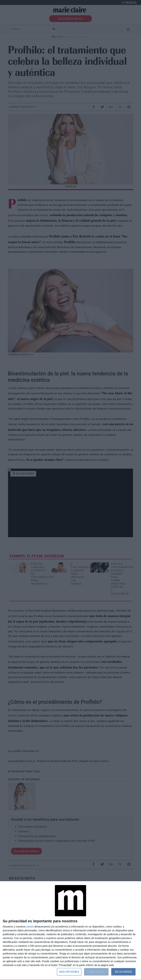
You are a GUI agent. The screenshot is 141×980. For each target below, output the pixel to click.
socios (30, 927)
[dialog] (70, 931)
